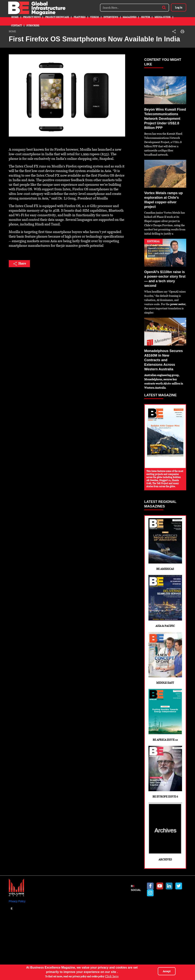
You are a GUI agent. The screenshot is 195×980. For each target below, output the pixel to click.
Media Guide (163, 17)
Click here (112, 976)
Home (15, 17)
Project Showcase (57, 17)
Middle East (165, 675)
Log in (178, 7)
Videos (94, 17)
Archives (165, 870)
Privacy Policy (17, 944)
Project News (32, 17)
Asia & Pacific (165, 612)
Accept (167, 971)
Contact (16, 26)
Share (19, 264)
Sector (145, 17)
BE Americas (165, 548)
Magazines (130, 17)
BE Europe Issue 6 (165, 803)
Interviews (111, 17)
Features (80, 17)
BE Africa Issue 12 (165, 739)
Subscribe (33, 26)
